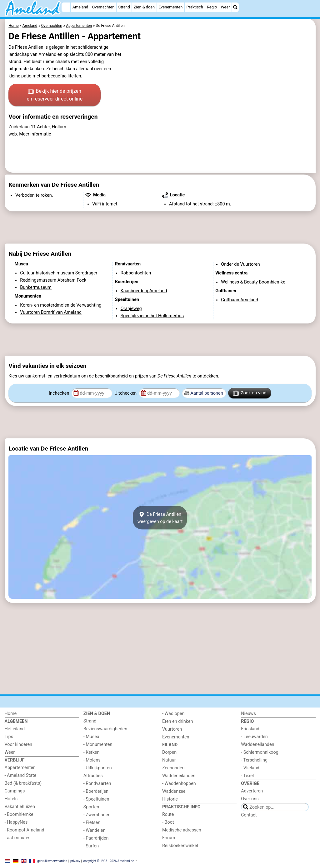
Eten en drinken (177, 721)
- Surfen (91, 846)
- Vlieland (250, 768)
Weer (225, 7)
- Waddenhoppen (179, 784)
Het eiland (15, 729)
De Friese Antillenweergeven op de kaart (160, 518)
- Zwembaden (97, 815)
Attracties (93, 776)
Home (11, 714)
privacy (75, 861)
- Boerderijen (96, 791)
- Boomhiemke (19, 814)
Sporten (91, 807)
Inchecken (60, 393)
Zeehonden (173, 768)
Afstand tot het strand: (191, 204)
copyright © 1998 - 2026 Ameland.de (109, 861)
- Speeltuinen (96, 799)
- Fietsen (92, 823)
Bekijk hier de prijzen (55, 96)
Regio (212, 7)
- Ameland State (21, 775)
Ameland (80, 7)
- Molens (92, 760)
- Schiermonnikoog (260, 752)
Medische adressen (182, 830)
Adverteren (252, 791)
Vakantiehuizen (20, 807)
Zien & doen (144, 7)
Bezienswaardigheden (105, 729)
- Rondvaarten (97, 784)
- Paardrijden (96, 838)
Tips (9, 737)
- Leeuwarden (254, 737)
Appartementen (20, 768)
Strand (124, 7)
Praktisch (195, 7)
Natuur (169, 760)
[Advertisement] (160, 228)
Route (168, 814)
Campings (15, 791)
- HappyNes (16, 822)
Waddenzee (174, 791)
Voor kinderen (19, 745)
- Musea (91, 737)
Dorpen (169, 752)
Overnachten (103, 7)
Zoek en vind (250, 393)
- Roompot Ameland (25, 830)
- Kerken (92, 752)
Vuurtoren (172, 729)
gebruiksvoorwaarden (52, 861)
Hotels (11, 799)
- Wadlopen (173, 714)
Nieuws (248, 714)
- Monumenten (98, 745)
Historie (170, 799)
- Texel (247, 776)
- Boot (168, 822)
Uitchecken (126, 393)
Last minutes (18, 838)
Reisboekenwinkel (180, 846)
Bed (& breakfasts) (23, 783)
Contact (249, 815)
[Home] (66, 7)
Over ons (250, 799)
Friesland (250, 729)
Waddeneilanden (179, 776)
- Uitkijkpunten (98, 768)
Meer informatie (35, 134)
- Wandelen (95, 830)
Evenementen (170, 7)
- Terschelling (254, 760)
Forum (169, 838)
